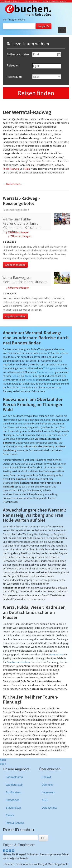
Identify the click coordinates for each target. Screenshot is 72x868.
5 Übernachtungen (19, 232)
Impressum (48, 792)
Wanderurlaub (14, 785)
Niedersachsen (46, 372)
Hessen (60, 368)
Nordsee (31, 380)
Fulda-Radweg (11, 169)
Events (10, 815)
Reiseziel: (13, 65)
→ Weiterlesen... (12, 184)
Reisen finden (36, 93)
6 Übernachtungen (19, 288)
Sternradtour (56, 654)
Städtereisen (13, 808)
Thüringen (49, 368)
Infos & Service (15, 823)
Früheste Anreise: (18, 54)
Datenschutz (49, 808)
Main (27, 169)
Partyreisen (13, 800)
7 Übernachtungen (21, 236)
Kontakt (46, 777)
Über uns (47, 785)
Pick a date (59, 54)
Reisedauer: (14, 77)
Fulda (15, 376)
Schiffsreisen (13, 792)
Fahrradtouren (14, 777)
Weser (29, 376)
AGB (45, 800)
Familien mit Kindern (18, 662)
